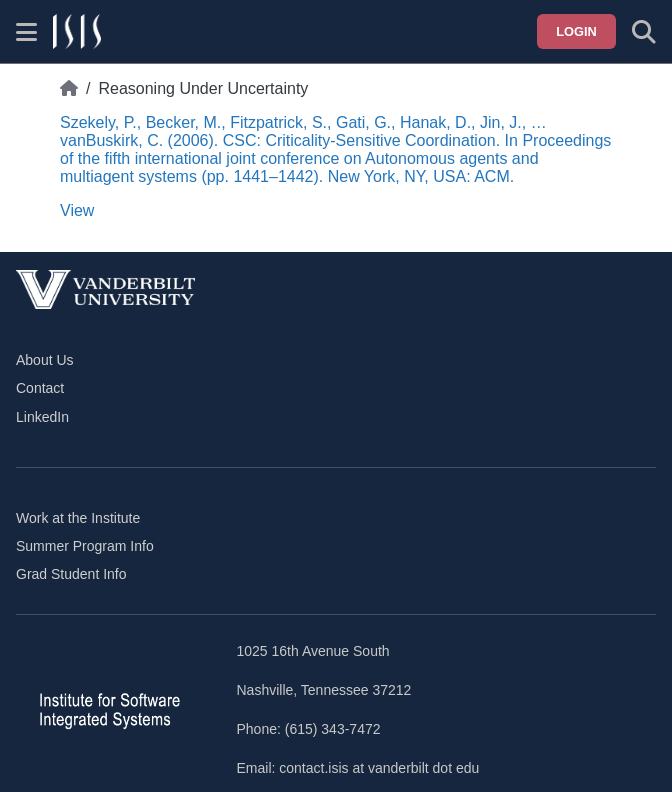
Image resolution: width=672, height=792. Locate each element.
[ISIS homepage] (77, 32)
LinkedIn (42, 417)
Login (576, 31)
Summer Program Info (85, 546)
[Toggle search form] (644, 32)
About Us (45, 360)
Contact (40, 388)
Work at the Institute (78, 518)
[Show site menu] (26, 32)
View (77, 210)
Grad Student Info (71, 574)
